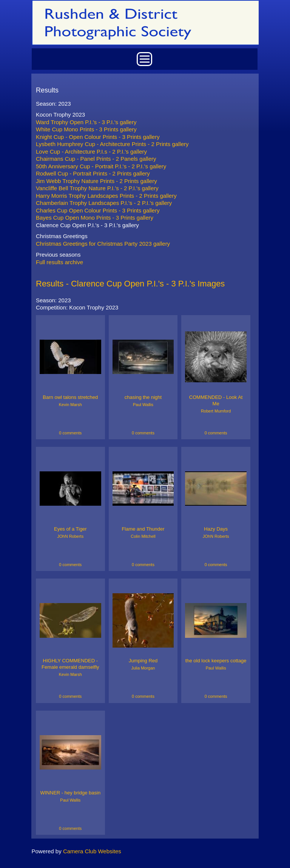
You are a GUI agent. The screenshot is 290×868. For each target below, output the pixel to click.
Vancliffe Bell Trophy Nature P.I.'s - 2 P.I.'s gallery (97, 188)
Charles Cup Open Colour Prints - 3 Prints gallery (98, 210)
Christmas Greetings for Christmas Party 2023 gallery (103, 244)
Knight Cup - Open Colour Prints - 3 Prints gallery (98, 137)
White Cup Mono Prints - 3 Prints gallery (86, 129)
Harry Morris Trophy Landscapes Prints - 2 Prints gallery (106, 196)
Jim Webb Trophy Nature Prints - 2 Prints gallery (96, 181)
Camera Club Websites (92, 851)
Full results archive (59, 262)
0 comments (70, 433)
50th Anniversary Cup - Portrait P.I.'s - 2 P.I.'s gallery (101, 166)
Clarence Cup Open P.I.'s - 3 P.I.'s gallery (87, 225)
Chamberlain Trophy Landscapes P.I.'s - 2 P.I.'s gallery (104, 203)
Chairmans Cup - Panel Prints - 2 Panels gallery (96, 159)
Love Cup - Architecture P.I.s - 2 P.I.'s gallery (91, 152)
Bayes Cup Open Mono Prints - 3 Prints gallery (95, 218)
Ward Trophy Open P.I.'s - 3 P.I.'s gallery (86, 122)
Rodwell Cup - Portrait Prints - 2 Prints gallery (93, 173)
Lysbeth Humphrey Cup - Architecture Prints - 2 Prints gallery (112, 144)
